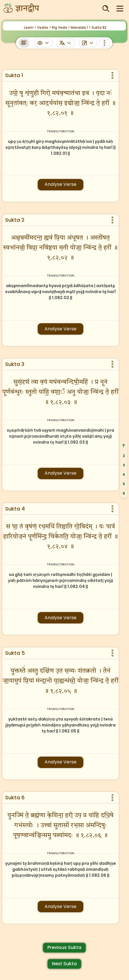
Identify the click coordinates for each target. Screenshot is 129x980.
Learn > (30, 27)
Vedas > (44, 27)
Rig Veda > (61, 27)
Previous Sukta (64, 947)
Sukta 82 (99, 27)
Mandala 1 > (81, 27)
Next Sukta (64, 964)
